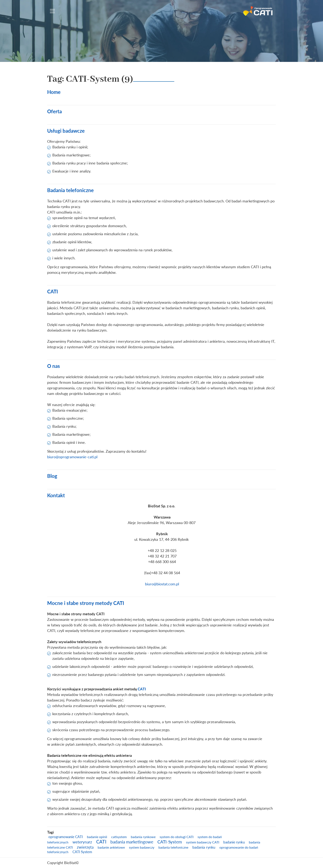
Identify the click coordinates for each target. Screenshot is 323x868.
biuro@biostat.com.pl (162, 584)
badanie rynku (234, 842)
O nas (54, 366)
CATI (53, 291)
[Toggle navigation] (52, 11)
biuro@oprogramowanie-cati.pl (72, 457)
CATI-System (170, 842)
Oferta (54, 111)
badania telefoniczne (173, 847)
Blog (52, 476)
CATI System (82, 852)
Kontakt (56, 495)
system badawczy (142, 847)
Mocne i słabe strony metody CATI (86, 603)
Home (54, 92)
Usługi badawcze (66, 131)
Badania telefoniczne (70, 190)
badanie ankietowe (111, 847)
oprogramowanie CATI (66, 837)
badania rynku (204, 847)
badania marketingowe (132, 842)
